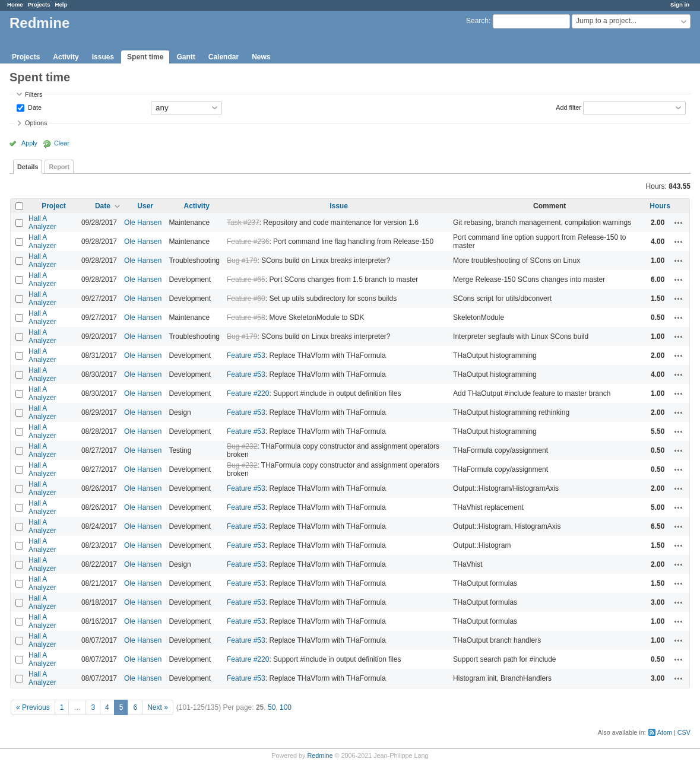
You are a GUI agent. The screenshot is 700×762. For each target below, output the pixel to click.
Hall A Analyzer (42, 223)
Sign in (680, 4)
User (145, 206)
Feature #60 (246, 299)
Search (477, 21)
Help (61, 4)
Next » (158, 707)
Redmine (320, 755)
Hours (660, 206)
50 (272, 707)
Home (15, 4)
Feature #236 (248, 242)
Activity (66, 57)
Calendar (224, 57)
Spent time (145, 57)
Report (59, 167)
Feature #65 (246, 280)
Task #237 (243, 223)
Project (54, 206)
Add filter (568, 107)
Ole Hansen (143, 223)
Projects (39, 4)
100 (286, 707)
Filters (34, 94)
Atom (665, 732)
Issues (103, 57)
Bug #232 (242, 446)
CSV (684, 732)
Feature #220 (248, 393)
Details (28, 167)
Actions (679, 223)
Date (34, 107)
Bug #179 (242, 261)
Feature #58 (246, 317)
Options (36, 123)
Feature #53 (246, 355)
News (261, 57)
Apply (29, 143)
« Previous (33, 707)
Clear (62, 143)
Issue (339, 206)
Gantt (186, 57)
